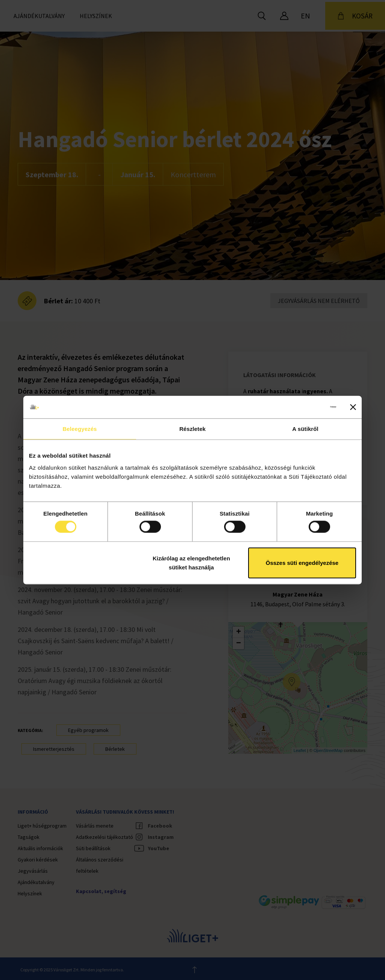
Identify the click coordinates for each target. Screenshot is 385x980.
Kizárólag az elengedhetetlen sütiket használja (191, 562)
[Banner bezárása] (353, 407)
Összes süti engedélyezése (302, 562)
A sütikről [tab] (305, 429)
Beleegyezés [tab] (80, 429)
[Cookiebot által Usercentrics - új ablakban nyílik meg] (303, 407)
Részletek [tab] (192, 429)
